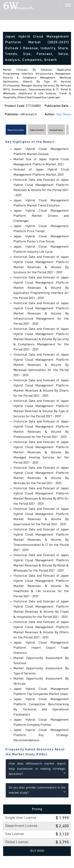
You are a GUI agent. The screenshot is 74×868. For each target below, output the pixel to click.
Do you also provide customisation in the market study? (37, 790)
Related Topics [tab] (56, 130)
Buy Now (37, 851)
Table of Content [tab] (37, 130)
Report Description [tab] (16, 130)
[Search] (61, 6)
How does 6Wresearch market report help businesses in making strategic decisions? (37, 769)
